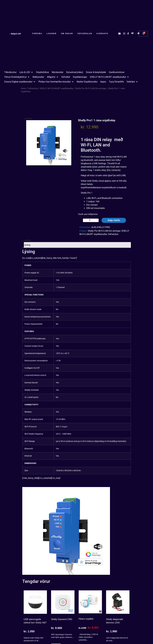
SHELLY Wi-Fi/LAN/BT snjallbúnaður (57, 88)
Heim (23, 88)
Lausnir (52, 34)
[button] (26, 72)
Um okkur (67, 34)
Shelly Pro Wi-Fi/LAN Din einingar (91, 88)
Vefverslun (85, 34)
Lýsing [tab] (27, 245)
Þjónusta (102, 34)
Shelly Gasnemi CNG (62, 619)
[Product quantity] (91, 220)
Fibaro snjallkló (86, 619)
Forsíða (37, 34)
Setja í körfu (114, 220)
